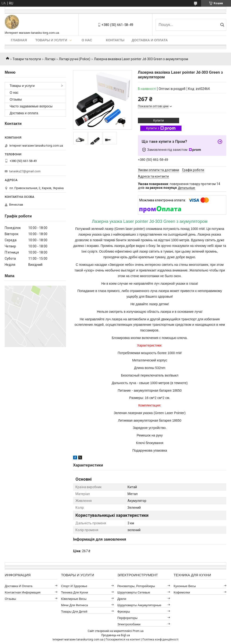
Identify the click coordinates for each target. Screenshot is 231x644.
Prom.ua (138, 631)
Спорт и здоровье (74, 586)
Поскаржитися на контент (123, 640)
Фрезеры (124, 612)
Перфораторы (128, 618)
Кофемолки (182, 592)
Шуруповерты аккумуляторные (139, 605)
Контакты (115, 40)
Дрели (122, 599)
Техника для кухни (74, 592)
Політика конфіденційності (160, 640)
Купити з (161, 128)
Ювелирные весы (74, 599)
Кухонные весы (185, 586)
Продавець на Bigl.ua (116, 635)
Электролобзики (129, 624)
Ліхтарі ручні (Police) (74, 59)
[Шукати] (222, 25)
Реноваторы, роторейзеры (136, 586)
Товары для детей (74, 612)
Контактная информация (23, 592)
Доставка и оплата (150, 40)
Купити (159, 120)
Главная (19, 40)
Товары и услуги (51, 40)
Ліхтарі (50, 59)
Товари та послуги (27, 59)
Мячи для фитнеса (74, 605)
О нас (87, 40)
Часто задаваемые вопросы (31, 106)
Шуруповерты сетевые (134, 592)
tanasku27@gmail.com (25, 171)
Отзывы (16, 99)
